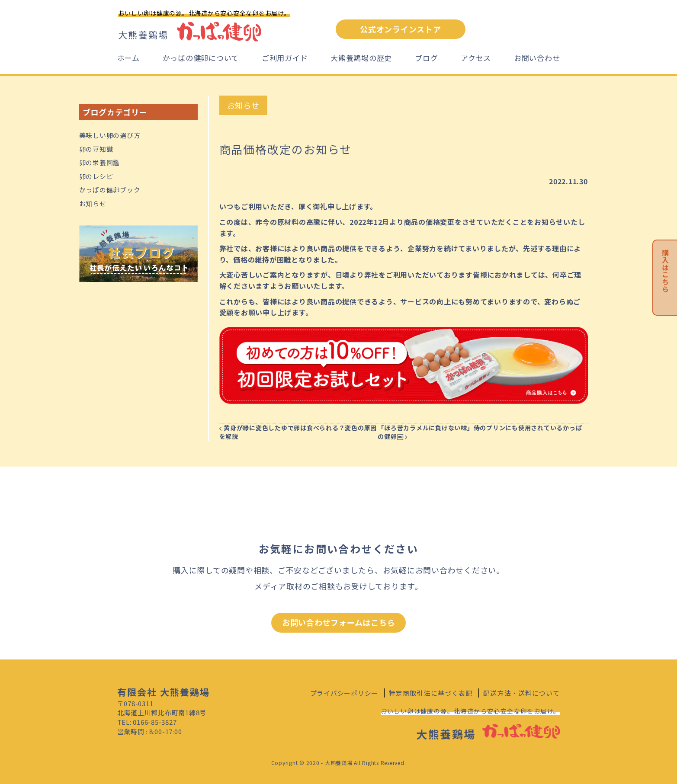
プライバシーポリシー (344, 693)
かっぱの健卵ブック (110, 190)
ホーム (128, 58)
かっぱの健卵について (201, 58)
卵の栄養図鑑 (100, 162)
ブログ (426, 58)
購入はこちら (665, 271)
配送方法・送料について (521, 693)
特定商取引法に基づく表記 (431, 693)
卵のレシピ (96, 176)
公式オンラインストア (401, 29)
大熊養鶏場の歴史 (361, 58)
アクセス (476, 58)
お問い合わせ (537, 58)
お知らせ (93, 203)
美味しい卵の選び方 (110, 135)
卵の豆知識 (96, 149)
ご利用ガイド (285, 58)
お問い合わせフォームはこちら (339, 622)
